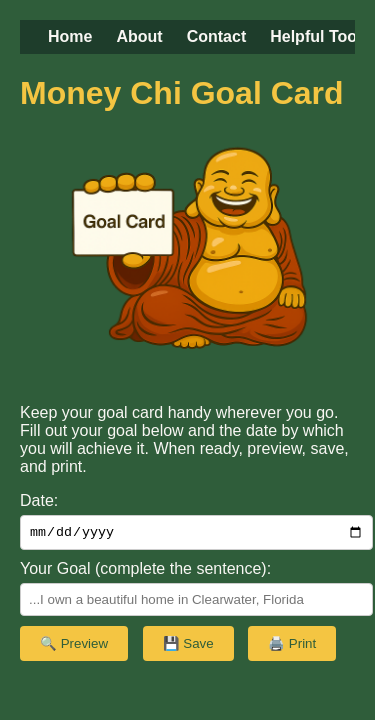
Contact (217, 36)
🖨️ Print (292, 646)
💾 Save (188, 646)
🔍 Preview (74, 646)
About (139, 36)
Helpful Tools (320, 36)
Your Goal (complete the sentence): (145, 571)
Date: (39, 500)
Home (70, 36)
